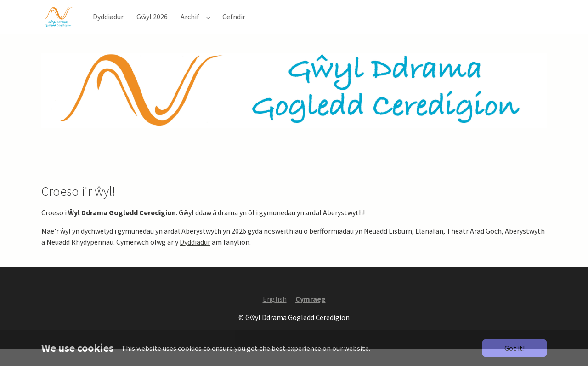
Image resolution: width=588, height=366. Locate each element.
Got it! (514, 348)
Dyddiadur (195, 258)
